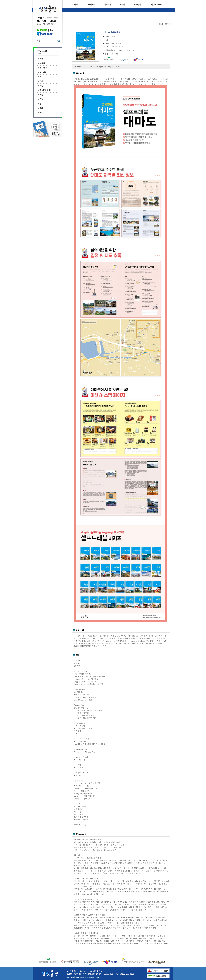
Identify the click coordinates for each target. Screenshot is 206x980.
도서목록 (169, 24)
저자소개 (92, 66)
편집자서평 (106, 66)
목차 (98, 66)
